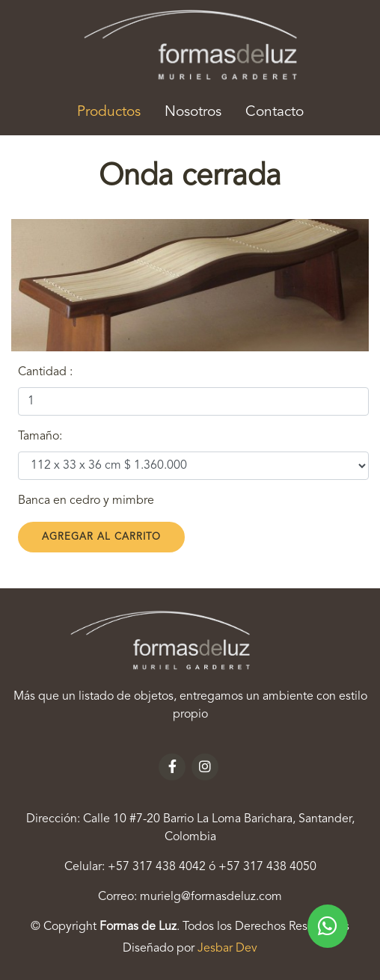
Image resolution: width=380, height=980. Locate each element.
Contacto (275, 112)
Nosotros (193, 112)
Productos (115, 110)
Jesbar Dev (227, 949)
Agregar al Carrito (101, 537)
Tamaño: (40, 437)
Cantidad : (45, 372)
